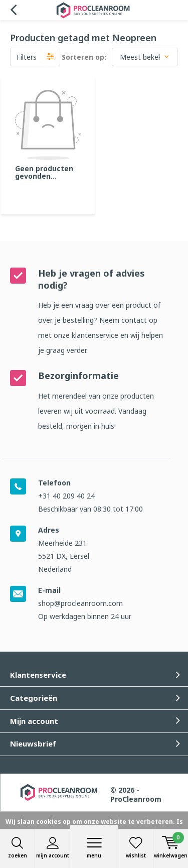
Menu (94, 848)
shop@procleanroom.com (80, 603)
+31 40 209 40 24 (66, 496)
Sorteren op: (84, 57)
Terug (13, 10)
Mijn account (52, 848)
